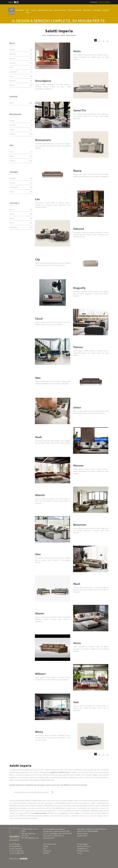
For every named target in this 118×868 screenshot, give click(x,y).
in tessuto (21, 134)
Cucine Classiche (16, 849)
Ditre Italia (21, 54)
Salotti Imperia (71, 35)
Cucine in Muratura (17, 851)
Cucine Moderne (16, 846)
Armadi (46, 853)
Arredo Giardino (83, 851)
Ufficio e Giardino (75, 10)
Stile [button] (12, 145)
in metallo (21, 125)
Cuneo (21, 209)
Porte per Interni (84, 846)
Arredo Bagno (82, 844)
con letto (21, 183)
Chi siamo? (20, 10)
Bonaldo (21, 50)
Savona (21, 223)
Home (44, 35)
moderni (21, 161)
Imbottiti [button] (14, 96)
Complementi (82, 849)
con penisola (21, 187)
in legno (21, 121)
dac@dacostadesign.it (57, 829)
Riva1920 (21, 81)
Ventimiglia (21, 227)
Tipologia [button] (14, 172)
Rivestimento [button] (15, 114)
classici (21, 152)
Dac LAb (28, 11)
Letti (45, 849)
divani (21, 103)
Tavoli (79, 853)
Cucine (33, 10)
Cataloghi (97, 10)
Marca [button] (12, 43)
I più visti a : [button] (15, 203)
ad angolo (21, 178)
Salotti (63, 35)
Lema (21, 67)
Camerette (47, 851)
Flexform (21, 58)
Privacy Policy (83, 834)
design (21, 156)
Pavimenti (87, 10)
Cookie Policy (82, 836)
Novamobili (21, 72)
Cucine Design (15, 844)
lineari (21, 192)
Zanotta (21, 85)
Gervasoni (21, 63)
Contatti (106, 10)
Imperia (21, 218)
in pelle (21, 130)
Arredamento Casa (45, 10)
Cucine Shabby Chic (17, 853)
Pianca (21, 76)
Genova (21, 214)
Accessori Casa (60, 10)
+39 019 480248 (104, 2)
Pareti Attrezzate (50, 844)
